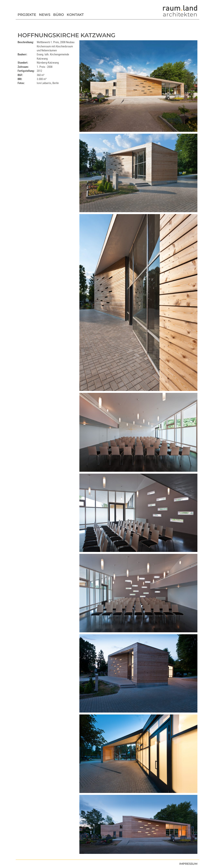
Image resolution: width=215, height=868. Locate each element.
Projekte (27, 15)
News (45, 15)
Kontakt (75, 15)
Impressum (188, 864)
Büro (59, 15)
